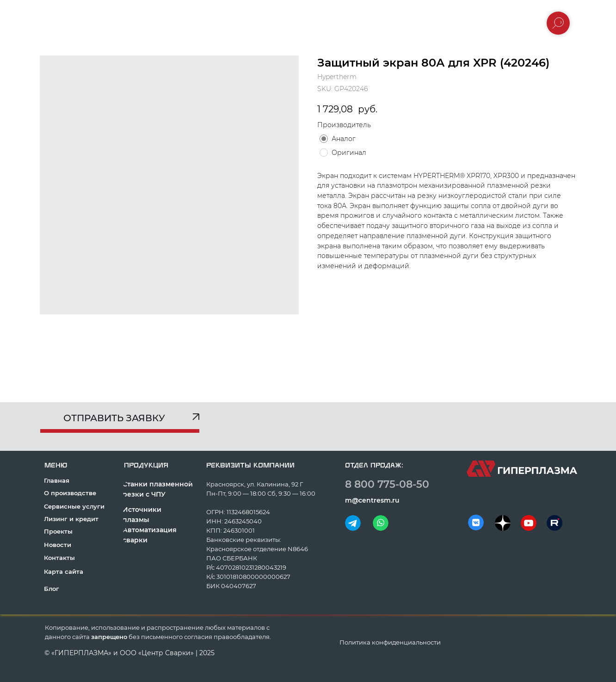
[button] (120, 421)
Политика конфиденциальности (390, 642)
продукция (146, 465)
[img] (353, 523)
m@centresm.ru (372, 500)
